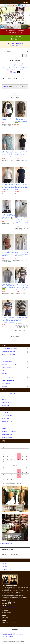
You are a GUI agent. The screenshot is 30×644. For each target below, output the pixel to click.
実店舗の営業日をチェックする (10, 607)
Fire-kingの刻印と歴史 (7, 435)
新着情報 (4, 428)
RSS (9, 636)
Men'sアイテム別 (6, 399)
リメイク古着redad (22, 68)
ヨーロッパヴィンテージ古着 (15, 66)
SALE (3, 396)
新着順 (15, 87)
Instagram (13, 72)
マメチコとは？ (5, 412)
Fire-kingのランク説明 (7, 438)
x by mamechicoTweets (6, 543)
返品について (16, 635)
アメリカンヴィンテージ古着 (10, 68)
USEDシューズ (9, 70)
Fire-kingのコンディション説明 (9, 431)
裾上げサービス (5, 406)
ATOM (12, 636)
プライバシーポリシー (23, 635)
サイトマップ (5, 425)
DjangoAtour (17, 70)
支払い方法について (6, 633)
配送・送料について (14, 633)
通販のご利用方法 (15, 45)
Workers (22, 70)
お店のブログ (4, 636)
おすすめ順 (6, 87)
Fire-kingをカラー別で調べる (8, 393)
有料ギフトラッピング (7, 422)
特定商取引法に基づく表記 (7, 635)
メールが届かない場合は (7, 415)
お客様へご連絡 (5, 419)
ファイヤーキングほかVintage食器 (15, 64)
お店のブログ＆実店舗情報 (15, 44)
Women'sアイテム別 (6, 403)
